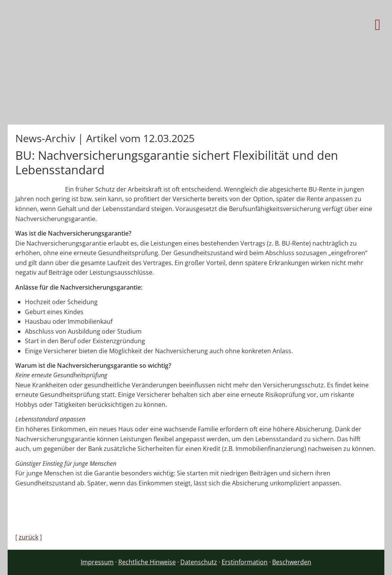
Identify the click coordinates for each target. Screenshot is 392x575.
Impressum (97, 562)
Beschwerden (292, 562)
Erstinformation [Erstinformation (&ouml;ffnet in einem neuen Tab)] (245, 562)
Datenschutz (199, 562)
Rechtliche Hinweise (147, 562)
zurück (29, 537)
